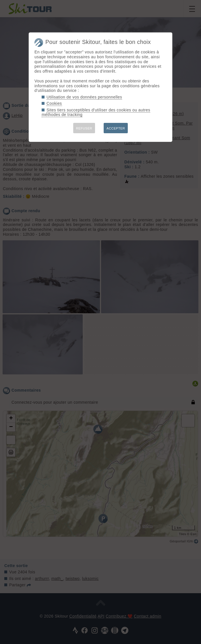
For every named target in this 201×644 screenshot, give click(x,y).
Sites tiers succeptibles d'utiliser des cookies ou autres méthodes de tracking (96, 112)
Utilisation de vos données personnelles (84, 97)
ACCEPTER (116, 128)
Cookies (54, 103)
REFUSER (84, 128)
